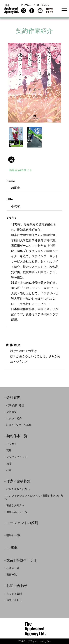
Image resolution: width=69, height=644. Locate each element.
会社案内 (13, 398)
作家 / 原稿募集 (18, 481)
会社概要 (12, 412)
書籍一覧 (13, 536)
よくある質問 (14, 594)
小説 (9, 470)
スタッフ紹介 (14, 418)
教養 (9, 464)
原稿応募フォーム (17, 512)
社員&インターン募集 (19, 425)
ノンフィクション (17, 457)
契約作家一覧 (17, 436)
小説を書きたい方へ (18, 489)
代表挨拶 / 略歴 (15, 405)
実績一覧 (12, 575)
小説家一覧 (13, 568)
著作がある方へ (15, 505)
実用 (9, 450)
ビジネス (12, 444)
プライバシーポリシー (40, 641)
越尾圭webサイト (21, 170)
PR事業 (12, 548)
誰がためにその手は (24, 351)
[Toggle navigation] (64, 9)
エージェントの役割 (22, 523)
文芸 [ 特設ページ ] (21, 560)
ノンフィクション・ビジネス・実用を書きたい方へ (34, 497)
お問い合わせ (17, 586)
